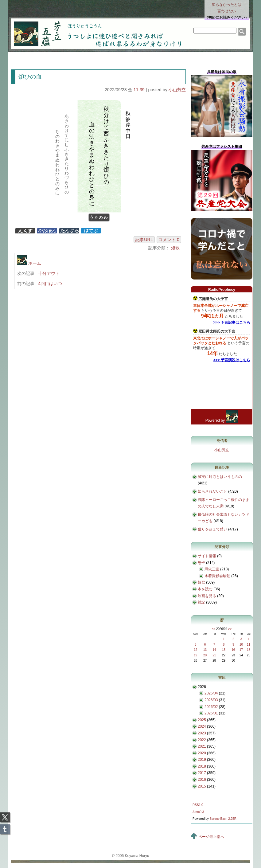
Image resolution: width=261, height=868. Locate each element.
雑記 (201, 602)
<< (213, 629)
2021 (202, 746)
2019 (202, 760)
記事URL (144, 240)
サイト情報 (207, 556)
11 (249, 645)
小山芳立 (177, 90)
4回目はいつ (50, 283)
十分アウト (49, 273)
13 (205, 650)
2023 (202, 733)
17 (241, 650)
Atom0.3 (198, 812)
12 (195, 650)
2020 (202, 753)
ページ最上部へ (211, 837)
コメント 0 (169, 240)
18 (249, 650)
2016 (202, 780)
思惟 (201, 563)
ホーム (29, 263)
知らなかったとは (227, 8)
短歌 (175, 248)
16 (233, 650)
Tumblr (5, 827)
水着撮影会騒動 (217, 576)
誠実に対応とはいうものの (220, 477)
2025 (202, 720)
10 (241, 645)
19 (195, 655)
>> (230, 629)
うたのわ (99, 218)
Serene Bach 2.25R (223, 819)
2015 (202, 786)
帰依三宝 (212, 569)
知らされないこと (212, 491)
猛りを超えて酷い (212, 529)
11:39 (139, 90)
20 (205, 655)
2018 (202, 766)
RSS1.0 (198, 805)
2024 (202, 726)
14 (214, 650)
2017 (202, 773)
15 (224, 650)
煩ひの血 (30, 77)
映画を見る (207, 596)
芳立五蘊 (33, 29)
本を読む (205, 589)
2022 (202, 740)
